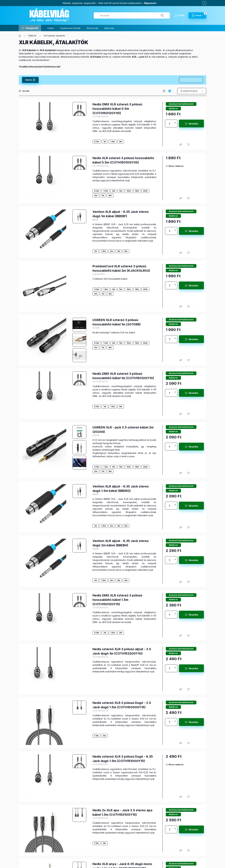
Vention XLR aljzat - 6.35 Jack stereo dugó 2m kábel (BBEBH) (121, 543)
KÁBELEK (32, 36)
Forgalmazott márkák (70, 28)
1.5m (113, 142)
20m (145, 191)
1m (105, 142)
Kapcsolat (109, 28)
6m (110, 195)
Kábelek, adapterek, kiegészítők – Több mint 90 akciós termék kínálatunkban (102, 3)
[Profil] (180, 15)
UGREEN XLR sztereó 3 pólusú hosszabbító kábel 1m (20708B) (117, 322)
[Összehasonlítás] (181, 145)
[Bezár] (204, 3)
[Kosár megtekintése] (197, 15)
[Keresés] (162, 15)
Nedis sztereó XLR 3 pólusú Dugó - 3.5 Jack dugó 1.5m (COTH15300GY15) (122, 705)
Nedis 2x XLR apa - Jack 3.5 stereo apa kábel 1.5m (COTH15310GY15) (122, 812)
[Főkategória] (20, 36)
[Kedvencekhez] (188, 145)
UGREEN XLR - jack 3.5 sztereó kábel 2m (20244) (123, 430)
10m (129, 191)
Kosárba (193, 124)
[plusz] (175, 122)
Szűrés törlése (189, 80)
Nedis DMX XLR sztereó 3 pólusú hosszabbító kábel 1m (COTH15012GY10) (123, 376)
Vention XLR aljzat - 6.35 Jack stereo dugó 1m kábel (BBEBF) (121, 214)
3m (121, 142)
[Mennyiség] (170, 124)
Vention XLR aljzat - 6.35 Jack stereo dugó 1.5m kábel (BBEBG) (121, 489)
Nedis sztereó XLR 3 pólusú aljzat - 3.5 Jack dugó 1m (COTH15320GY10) (122, 651)
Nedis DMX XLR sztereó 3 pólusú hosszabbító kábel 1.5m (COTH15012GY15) (117, 600)
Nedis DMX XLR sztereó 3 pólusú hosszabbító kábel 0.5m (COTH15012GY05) (117, 109)
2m (96, 195)
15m (137, 191)
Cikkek (51, 28)
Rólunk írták (92, 28)
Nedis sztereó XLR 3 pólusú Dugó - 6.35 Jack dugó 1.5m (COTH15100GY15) (123, 759)
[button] (30, 28)
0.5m (97, 142)
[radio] (164, 91)
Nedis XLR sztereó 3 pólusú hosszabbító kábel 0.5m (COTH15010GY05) (123, 160)
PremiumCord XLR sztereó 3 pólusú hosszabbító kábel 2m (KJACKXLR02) (121, 268)
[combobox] (132, 15)
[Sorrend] (192, 91)
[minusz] (175, 125)
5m (121, 191)
